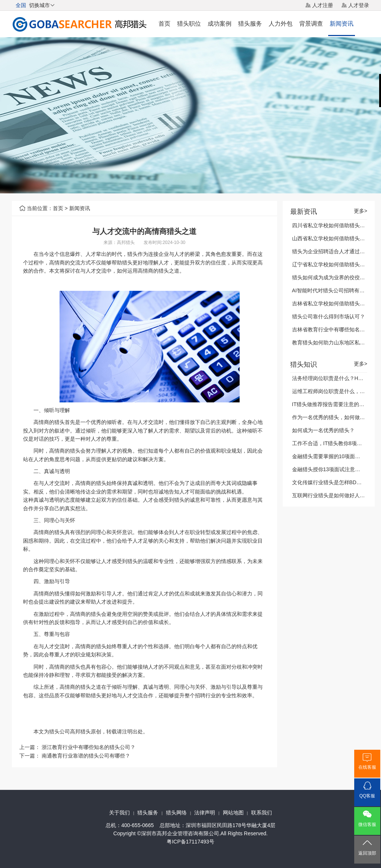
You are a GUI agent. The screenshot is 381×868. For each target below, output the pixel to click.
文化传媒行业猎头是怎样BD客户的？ (335, 482)
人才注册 (323, 5)
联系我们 (262, 813)
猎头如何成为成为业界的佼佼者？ (331, 277)
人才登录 (359, 5)
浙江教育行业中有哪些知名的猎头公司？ (89, 747)
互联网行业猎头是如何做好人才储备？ (336, 495)
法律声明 (205, 813)
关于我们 (119, 813)
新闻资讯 (342, 24)
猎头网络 (176, 813)
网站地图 (233, 813)
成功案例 (220, 24)
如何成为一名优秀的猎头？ (323, 430)
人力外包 (281, 24)
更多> (361, 211)
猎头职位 (189, 24)
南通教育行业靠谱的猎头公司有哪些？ (86, 756)
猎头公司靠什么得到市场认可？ (329, 316)
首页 (164, 24)
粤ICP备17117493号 (190, 842)
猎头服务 (250, 24)
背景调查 (311, 24)
